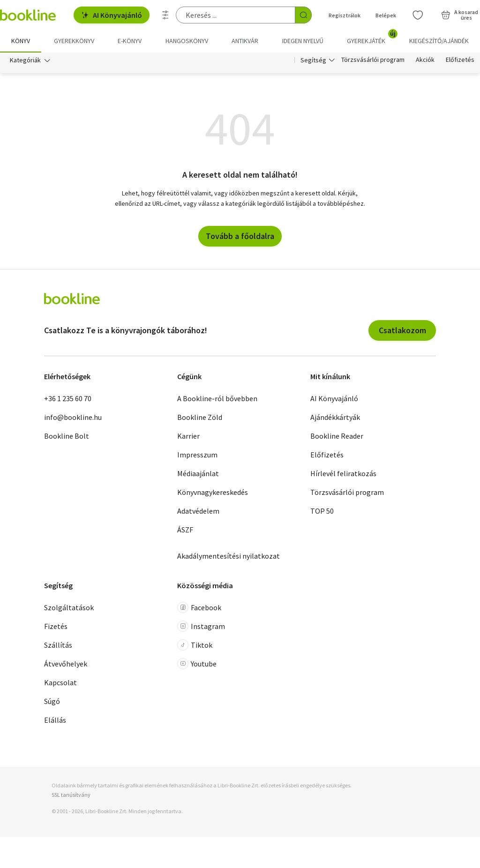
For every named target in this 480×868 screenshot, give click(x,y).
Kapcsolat (60, 683)
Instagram (201, 627)
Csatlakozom (402, 330)
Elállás (55, 720)
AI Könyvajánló (112, 15)
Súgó (52, 702)
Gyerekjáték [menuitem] (372, 37)
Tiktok (195, 645)
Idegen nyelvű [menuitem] (303, 41)
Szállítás (58, 645)
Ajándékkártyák (335, 417)
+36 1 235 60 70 (68, 398)
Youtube (197, 664)
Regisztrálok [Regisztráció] (345, 15)
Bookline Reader (337, 436)
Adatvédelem (198, 511)
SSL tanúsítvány (71, 795)
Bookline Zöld (200, 417)
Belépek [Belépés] (386, 15)
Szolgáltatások (69, 608)
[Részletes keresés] (165, 15)
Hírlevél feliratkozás (343, 473)
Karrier (188, 436)
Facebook (199, 608)
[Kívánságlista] (418, 15)
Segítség (313, 60)
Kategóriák (25, 60)
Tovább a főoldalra (240, 236)
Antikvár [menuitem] (245, 41)
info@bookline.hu (73, 417)
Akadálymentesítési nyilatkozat (229, 556)
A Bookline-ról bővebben (217, 398)
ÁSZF (185, 530)
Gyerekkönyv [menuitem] (74, 41)
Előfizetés (460, 60)
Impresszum (197, 455)
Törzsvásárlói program (373, 60)
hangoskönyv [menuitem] (187, 41)
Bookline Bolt (67, 436)
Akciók (425, 60)
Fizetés (56, 627)
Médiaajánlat (198, 473)
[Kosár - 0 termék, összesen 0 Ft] (460, 15)
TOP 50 (322, 511)
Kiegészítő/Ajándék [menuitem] (439, 41)
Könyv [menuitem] (21, 41)
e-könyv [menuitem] (130, 41)
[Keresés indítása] (303, 15)
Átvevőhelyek (66, 664)
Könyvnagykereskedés (213, 492)
